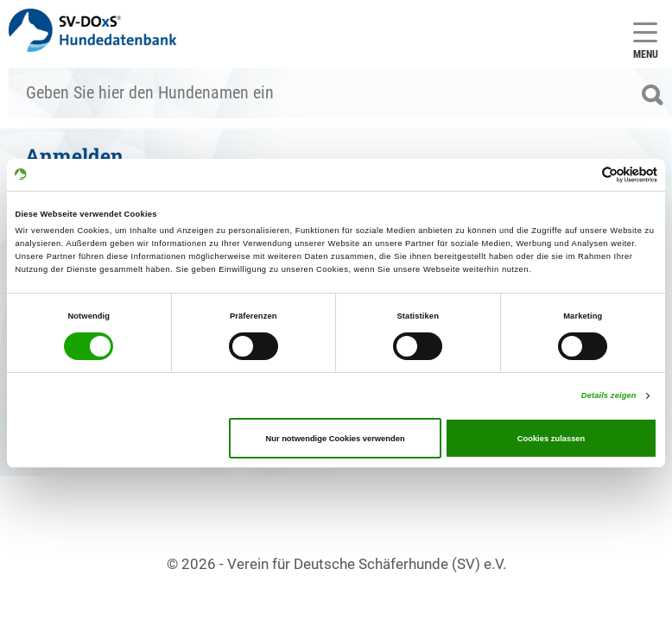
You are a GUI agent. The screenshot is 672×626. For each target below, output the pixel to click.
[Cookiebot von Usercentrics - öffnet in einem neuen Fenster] (582, 175)
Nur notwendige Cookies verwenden (335, 439)
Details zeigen (609, 395)
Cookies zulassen (552, 439)
